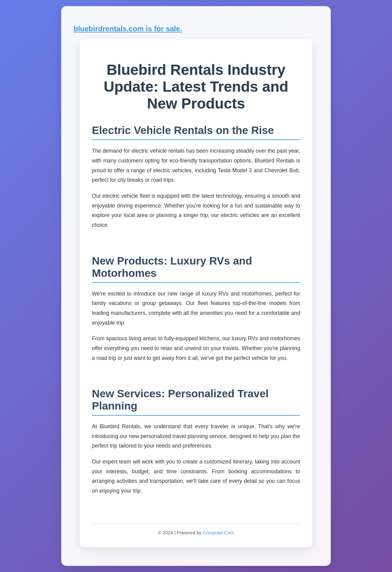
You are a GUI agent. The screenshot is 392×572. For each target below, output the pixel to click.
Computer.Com (218, 533)
